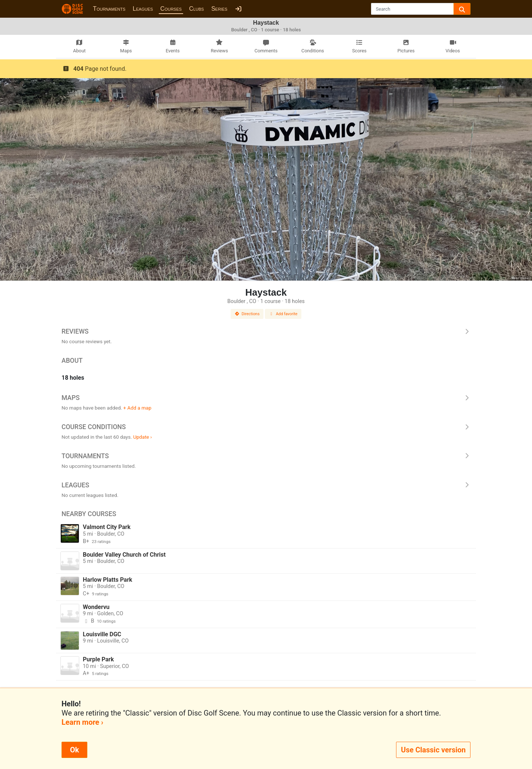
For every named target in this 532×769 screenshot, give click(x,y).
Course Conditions (266, 427)
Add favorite (283, 314)
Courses (171, 9)
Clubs (196, 9)
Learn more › (82, 722)
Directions (247, 314)
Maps (266, 398)
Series (219, 9)
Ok (74, 750)
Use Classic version (433, 750)
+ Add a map (137, 408)
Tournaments (109, 9)
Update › (142, 437)
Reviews (266, 331)
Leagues (143, 9)
